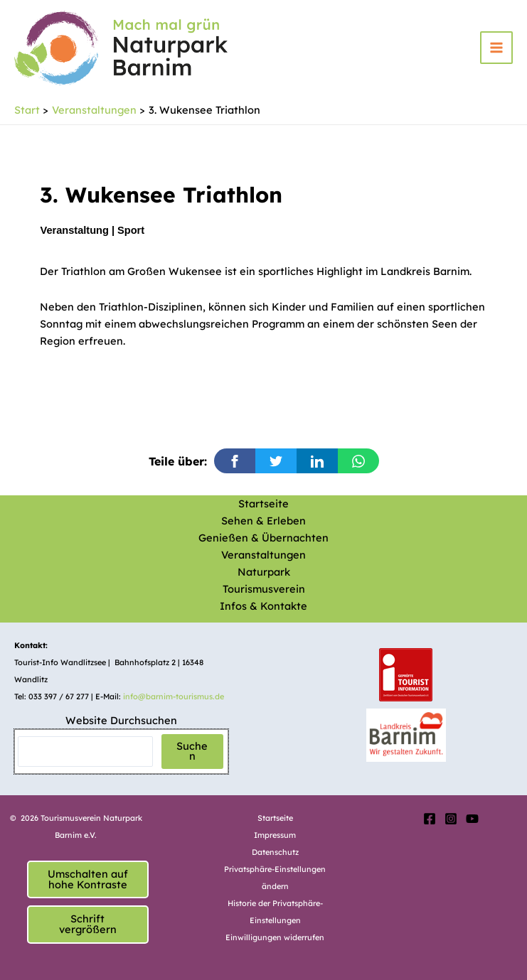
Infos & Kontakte (263, 606)
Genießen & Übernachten (263, 538)
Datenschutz (275, 852)
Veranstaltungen (263, 555)
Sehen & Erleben (263, 521)
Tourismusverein (264, 589)
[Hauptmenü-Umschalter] (496, 48)
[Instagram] (451, 819)
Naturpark (264, 572)
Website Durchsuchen (121, 720)
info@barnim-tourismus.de (174, 696)
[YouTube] (472, 819)
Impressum (275, 835)
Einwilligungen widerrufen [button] (275, 937)
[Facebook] (430, 819)
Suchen (192, 751)
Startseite (263, 504)
